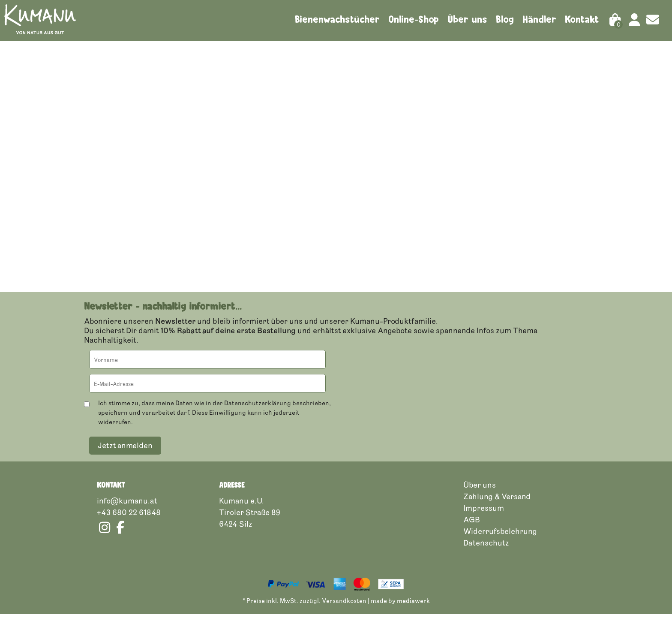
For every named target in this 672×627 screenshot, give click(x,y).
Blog (505, 19)
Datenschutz (486, 555)
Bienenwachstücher (337, 19)
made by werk (400, 613)
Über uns (467, 19)
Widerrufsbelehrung (500, 544)
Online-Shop (414, 19)
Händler (539, 19)
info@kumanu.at (127, 513)
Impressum (484, 521)
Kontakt (582, 19)
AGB (472, 532)
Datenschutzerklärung (258, 416)
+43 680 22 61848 (129, 525)
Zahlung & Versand (497, 509)
